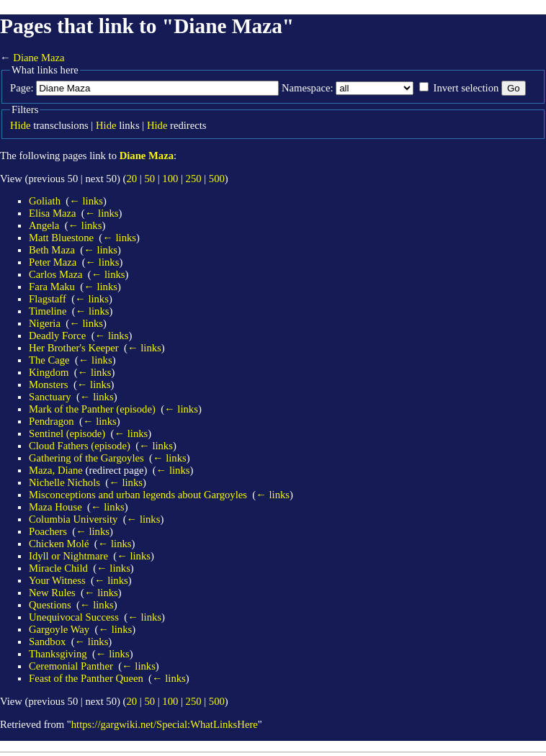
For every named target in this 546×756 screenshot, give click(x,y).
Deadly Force (57, 336)
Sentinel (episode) (67, 433)
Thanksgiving (58, 654)
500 (217, 179)
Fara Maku (52, 287)
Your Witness (57, 580)
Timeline (48, 311)
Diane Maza (39, 58)
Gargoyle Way (59, 629)
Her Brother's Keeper (74, 348)
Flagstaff (48, 299)
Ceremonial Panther (71, 666)
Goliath (45, 201)
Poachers (48, 531)
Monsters (49, 384)
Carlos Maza (55, 274)
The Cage (49, 360)
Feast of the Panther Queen (86, 678)
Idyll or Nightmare (68, 556)
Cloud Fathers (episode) (80, 446)
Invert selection (466, 88)
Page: (22, 88)
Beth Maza (52, 250)
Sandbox (47, 642)
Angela (44, 225)
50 (149, 179)
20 (131, 179)
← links (86, 201)
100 (170, 179)
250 (194, 179)
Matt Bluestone (61, 238)
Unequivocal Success (74, 617)
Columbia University (73, 519)
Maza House (55, 507)
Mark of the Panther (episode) (92, 409)
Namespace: (308, 88)
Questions (50, 605)
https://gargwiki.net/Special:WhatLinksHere (165, 724)
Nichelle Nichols (64, 482)
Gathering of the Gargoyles (86, 458)
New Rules (52, 593)
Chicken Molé (59, 544)
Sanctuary (50, 397)
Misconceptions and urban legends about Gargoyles (138, 495)
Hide (21, 125)
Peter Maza (53, 262)
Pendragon (52, 421)
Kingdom (49, 372)
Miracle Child (58, 568)
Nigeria (45, 323)
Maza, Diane (56, 470)
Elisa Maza (53, 213)
